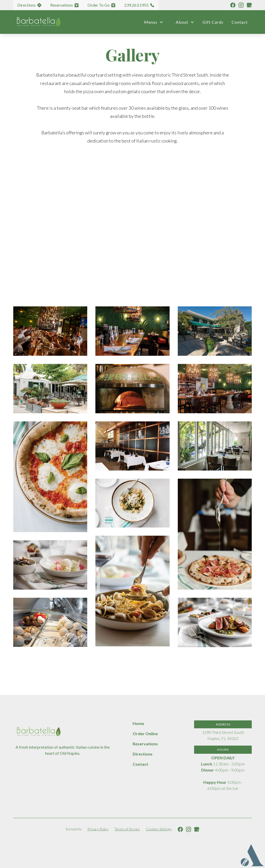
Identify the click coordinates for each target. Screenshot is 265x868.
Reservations (145, 744)
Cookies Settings (159, 829)
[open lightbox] (50, 331)
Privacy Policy (98, 829)
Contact (240, 22)
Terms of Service (127, 829)
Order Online (145, 734)
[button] (152, 22)
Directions (143, 754)
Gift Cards (213, 22)
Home (138, 723)
